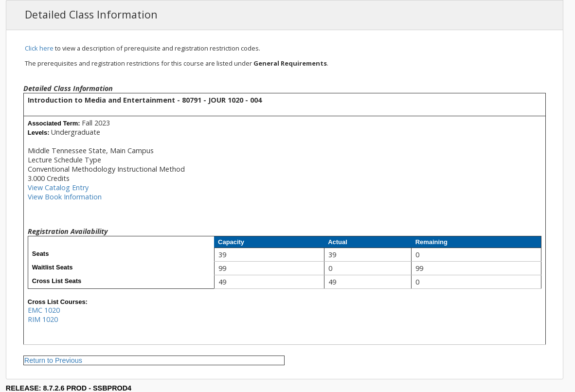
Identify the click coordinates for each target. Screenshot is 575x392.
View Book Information (65, 197)
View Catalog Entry (58, 187)
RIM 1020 (43, 319)
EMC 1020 (44, 310)
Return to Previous (53, 360)
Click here (39, 48)
